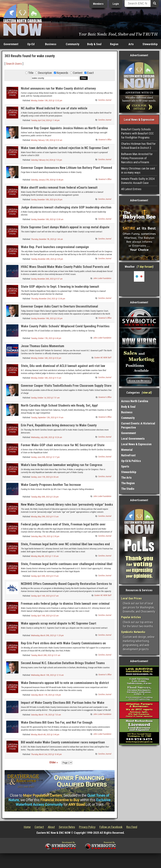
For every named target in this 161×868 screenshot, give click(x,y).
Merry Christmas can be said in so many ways (138, 170)
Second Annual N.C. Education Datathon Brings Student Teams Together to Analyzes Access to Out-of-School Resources (63, 665)
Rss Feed (132, 827)
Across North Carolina (135, 401)
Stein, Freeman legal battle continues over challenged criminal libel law (67, 566)
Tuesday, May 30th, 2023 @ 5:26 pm (45, 497)
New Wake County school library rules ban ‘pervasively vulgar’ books (67, 504)
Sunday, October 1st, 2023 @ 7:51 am (45, 398)
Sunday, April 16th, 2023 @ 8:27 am (45, 596)
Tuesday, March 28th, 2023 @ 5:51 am (46, 655)
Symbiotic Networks (133, 632)
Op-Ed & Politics (131, 461)
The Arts (126, 478)
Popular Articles (131, 617)
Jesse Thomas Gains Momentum (43, 346)
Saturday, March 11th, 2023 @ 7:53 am (46, 715)
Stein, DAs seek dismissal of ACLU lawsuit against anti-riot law (63, 366)
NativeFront (128, 455)
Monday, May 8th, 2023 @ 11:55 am (45, 556)
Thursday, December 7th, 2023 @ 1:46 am (47, 239)
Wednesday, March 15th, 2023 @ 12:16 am (47, 675)
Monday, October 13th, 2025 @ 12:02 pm (47, 101)
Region (114, 44)
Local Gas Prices (131, 598)
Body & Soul (94, 44)
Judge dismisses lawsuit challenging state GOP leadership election (66, 207)
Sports (125, 466)
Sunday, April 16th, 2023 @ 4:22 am (45, 616)
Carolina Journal (105, 100)
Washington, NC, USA (139, 283)
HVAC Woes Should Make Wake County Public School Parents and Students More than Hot (65, 269)
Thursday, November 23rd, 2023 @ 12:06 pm (48, 299)
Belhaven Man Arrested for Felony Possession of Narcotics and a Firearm (137, 158)
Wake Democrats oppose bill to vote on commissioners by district (65, 683)
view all (147, 393)
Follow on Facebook (111, 827)
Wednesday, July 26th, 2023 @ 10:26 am (47, 437)
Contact (39, 827)
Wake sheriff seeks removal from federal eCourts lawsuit (59, 187)
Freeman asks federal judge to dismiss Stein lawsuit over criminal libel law (65, 605)
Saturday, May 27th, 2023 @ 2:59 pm (45, 536)
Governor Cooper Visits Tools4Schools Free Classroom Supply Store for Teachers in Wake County (66, 387)
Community (73, 44)
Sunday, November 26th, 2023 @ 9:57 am (47, 279)
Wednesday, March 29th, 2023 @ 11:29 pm (47, 635)
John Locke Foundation (102, 278)
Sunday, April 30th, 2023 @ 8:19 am (45, 576)
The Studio (128, 489)
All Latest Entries (131, 189)
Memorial (127, 450)
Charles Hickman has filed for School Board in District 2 (138, 146)
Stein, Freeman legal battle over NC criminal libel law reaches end (65, 544)
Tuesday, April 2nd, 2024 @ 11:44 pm (45, 120)
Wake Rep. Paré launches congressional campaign (55, 247)
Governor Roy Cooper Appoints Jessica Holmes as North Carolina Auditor (64, 130)
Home (27, 827)
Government (11, 44)
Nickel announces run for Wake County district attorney (58, 88)
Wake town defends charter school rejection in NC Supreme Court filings (65, 150)
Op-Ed (31, 44)
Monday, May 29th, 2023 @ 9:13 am (45, 517)
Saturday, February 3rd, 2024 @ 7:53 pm (47, 160)
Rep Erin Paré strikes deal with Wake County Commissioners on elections (63, 645)
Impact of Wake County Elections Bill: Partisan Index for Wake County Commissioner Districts (63, 705)
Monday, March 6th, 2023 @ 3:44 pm (45, 735)
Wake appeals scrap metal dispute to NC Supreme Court (59, 623)
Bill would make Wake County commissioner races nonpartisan (63, 742)
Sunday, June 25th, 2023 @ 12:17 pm (45, 457)
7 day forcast (145, 267)
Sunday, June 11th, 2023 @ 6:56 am (45, 477)
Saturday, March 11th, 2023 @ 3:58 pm (46, 695)
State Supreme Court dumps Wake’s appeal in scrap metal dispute (65, 227)
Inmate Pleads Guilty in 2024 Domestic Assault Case (138, 181)
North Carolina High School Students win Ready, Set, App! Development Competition (59, 407)
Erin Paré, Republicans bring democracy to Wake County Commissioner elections (59, 427)
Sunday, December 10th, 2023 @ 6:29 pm (47, 200)
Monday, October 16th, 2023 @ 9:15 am (46, 378)
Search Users (14, 64)
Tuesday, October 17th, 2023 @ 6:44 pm (46, 338)
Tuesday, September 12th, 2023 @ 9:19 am (47, 418)
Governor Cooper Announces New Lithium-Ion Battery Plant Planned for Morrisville (66, 170)
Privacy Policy (87, 827)
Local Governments (133, 439)
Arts (131, 44)
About (51, 827)
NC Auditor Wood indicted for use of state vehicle (54, 108)
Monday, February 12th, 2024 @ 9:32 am (47, 140)
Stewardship (150, 44)
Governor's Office (105, 140)
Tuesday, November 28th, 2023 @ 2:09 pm (47, 259)
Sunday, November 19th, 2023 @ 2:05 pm (47, 318)
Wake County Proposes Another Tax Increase (51, 485)
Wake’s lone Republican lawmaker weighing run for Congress (62, 465)
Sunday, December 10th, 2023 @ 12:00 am (47, 219)
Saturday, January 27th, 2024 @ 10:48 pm (47, 180)
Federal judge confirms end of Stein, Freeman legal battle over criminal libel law (63, 526)
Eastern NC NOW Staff (103, 358)
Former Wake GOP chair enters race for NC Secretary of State (63, 445)
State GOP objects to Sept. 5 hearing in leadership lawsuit (60, 287)
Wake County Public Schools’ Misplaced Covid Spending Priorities (65, 326)
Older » (54, 762)
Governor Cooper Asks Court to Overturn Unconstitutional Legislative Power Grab (59, 308)
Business (51, 44)
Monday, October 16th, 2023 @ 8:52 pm (46, 358)
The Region (128, 483)
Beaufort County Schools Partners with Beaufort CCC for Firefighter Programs (137, 133)
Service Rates (67, 827)
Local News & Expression (136, 444)
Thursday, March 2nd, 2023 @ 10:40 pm (46, 754)
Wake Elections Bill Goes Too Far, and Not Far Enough (57, 722)
